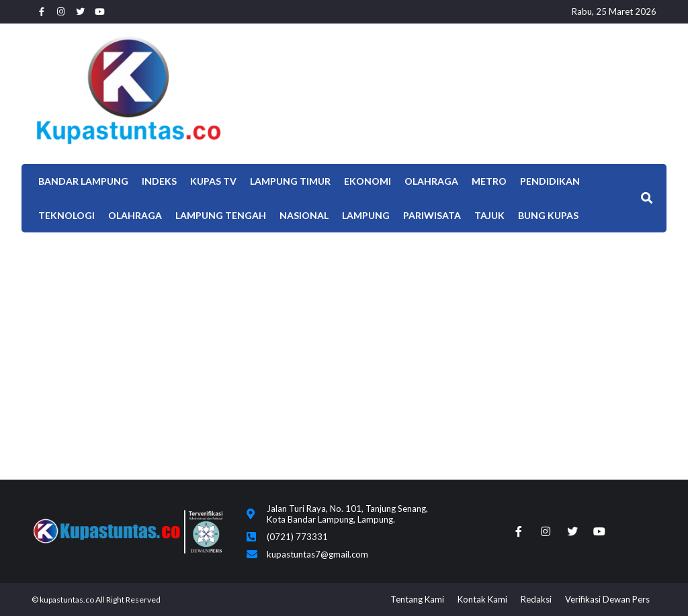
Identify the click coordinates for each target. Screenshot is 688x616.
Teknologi (67, 215)
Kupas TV (213, 181)
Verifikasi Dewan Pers (607, 599)
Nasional (304, 215)
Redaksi (536, 599)
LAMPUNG (366, 215)
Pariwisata (432, 215)
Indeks (159, 181)
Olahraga (431, 181)
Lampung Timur (290, 181)
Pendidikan (550, 181)
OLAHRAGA (135, 215)
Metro (489, 181)
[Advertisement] (344, 333)
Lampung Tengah (221, 215)
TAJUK (489, 215)
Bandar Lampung (83, 181)
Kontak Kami (482, 599)
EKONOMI (368, 181)
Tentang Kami (417, 599)
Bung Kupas (548, 215)
